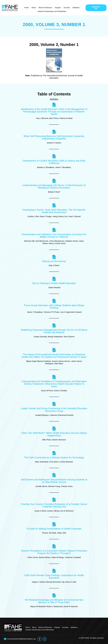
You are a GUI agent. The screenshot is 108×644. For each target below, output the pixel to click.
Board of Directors (46, 7)
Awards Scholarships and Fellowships (52, 11)
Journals (66, 7)
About (35, 7)
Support (58, 7)
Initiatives (74, 7)
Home (28, 7)
